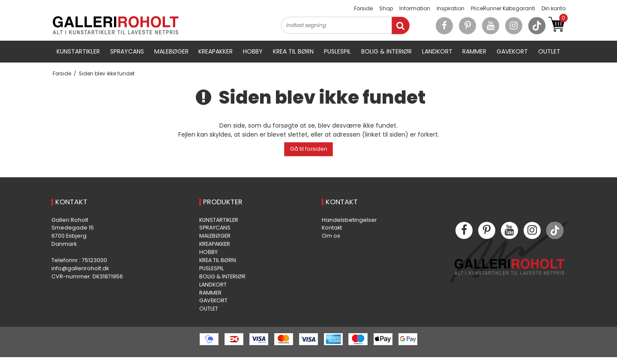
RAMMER (474, 51)
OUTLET (549, 51)
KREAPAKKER (216, 51)
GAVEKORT (512, 51)
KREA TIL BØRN (293, 51)
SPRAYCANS (127, 51)
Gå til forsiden (309, 149)
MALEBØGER (171, 51)
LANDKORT (437, 51)
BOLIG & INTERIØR (386, 51)
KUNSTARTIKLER (78, 51)
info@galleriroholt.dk (80, 268)
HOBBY (253, 51)
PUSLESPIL (337, 51)
